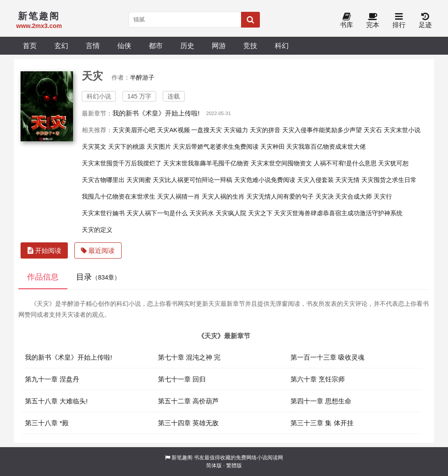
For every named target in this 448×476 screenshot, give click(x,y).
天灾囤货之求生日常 (389, 180)
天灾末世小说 (402, 130)
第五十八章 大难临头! (56, 401)
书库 (346, 21)
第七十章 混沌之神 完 (189, 357)
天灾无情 (347, 180)
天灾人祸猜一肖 (178, 196)
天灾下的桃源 (126, 147)
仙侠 (124, 45)
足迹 (425, 21)
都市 (156, 45)
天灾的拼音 (265, 130)
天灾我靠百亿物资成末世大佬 (326, 147)
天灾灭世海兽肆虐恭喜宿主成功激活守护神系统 (338, 213)
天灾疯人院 (231, 213)
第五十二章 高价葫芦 (188, 401)
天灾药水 (202, 213)
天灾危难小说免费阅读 (265, 180)
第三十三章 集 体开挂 (322, 423)
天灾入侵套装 (315, 180)
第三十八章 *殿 (47, 423)
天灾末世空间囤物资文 (281, 163)
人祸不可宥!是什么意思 (345, 163)
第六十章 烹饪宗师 (318, 379)
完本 (373, 21)
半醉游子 (142, 77)
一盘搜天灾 (206, 130)
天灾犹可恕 (393, 163)
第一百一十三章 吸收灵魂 (327, 357)
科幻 (282, 45)
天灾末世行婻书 (103, 213)
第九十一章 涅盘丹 (52, 379)
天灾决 (325, 196)
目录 (98, 277)
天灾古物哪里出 (103, 180)
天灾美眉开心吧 (134, 130)
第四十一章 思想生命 (321, 401)
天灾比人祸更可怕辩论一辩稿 (192, 180)
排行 (399, 21)
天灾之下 (260, 213)
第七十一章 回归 (182, 379)
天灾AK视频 (173, 130)
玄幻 (61, 45)
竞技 (250, 45)
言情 (93, 45)
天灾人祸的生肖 (223, 196)
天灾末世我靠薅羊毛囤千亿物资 (206, 163)
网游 (219, 45)
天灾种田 (273, 147)
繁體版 (234, 465)
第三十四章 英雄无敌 (188, 423)
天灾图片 (159, 147)
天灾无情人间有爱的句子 (280, 196)
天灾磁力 (236, 130)
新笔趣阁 (182, 458)
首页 (30, 45)
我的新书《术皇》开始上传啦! (156, 113)
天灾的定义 (97, 230)
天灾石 (373, 130)
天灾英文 (94, 147)
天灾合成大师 (353, 196)
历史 (187, 45)
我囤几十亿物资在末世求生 (119, 196)
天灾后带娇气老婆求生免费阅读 (216, 147)
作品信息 (43, 277)
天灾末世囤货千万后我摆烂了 (122, 163)
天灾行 (383, 196)
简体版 (214, 465)
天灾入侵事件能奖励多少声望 (322, 130)
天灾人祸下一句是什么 (157, 213)
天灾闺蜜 (139, 180)
